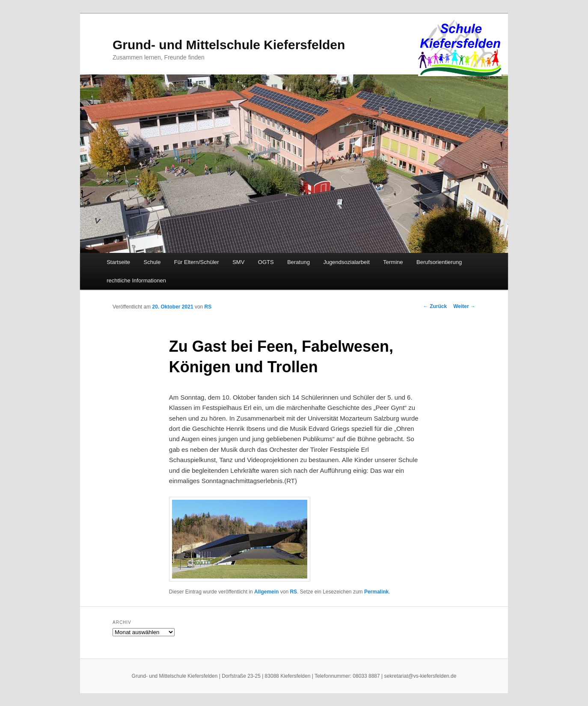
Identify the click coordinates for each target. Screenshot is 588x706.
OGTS (266, 262)
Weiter (464, 306)
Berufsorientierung (439, 262)
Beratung (298, 262)
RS (208, 307)
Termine (393, 262)
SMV (238, 262)
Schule (152, 262)
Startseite (118, 262)
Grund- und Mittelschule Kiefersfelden (229, 45)
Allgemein (266, 592)
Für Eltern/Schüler (197, 262)
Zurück (435, 306)
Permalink (376, 592)
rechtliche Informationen (136, 280)
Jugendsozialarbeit (346, 262)
